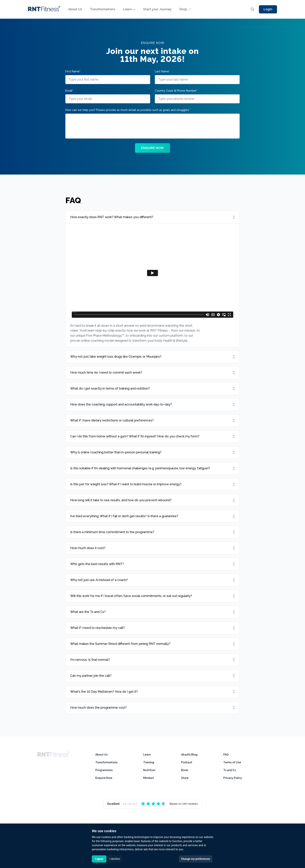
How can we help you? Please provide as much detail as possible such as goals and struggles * (128, 110)
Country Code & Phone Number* (176, 91)
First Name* (73, 71)
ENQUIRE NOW (152, 148)
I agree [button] (99, 859)
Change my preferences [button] (196, 859)
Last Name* (162, 71)
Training (149, 762)
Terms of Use (232, 762)
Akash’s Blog (189, 755)
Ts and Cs (230, 770)
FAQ (226, 755)
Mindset (149, 778)
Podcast (187, 762)
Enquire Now (104, 778)
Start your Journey (157, 9)
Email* (69, 91)
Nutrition (149, 770)
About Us (75, 9)
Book (185, 770)
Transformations (103, 9)
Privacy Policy (233, 778)
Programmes (104, 770)
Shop (185, 9)
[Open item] (152, 217)
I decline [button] (115, 859)
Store (185, 778)
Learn (129, 9)
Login (268, 9)
